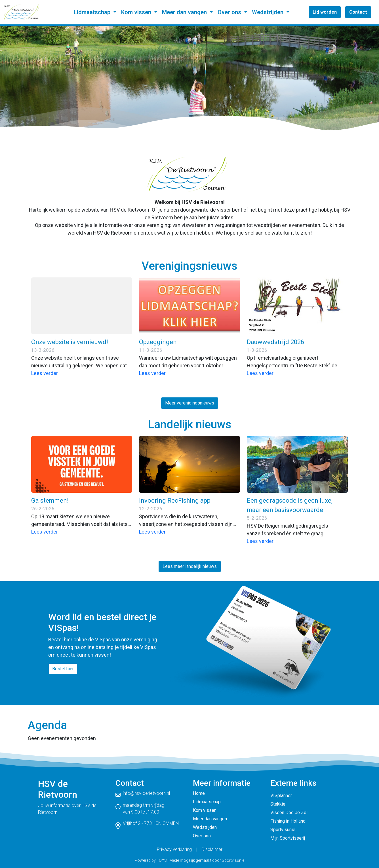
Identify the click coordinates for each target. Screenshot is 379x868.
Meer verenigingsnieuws (190, 403)
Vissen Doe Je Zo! (289, 813)
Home (199, 793)
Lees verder (45, 373)
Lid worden (325, 12)
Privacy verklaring (174, 849)
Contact (358, 12)
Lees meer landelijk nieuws (190, 566)
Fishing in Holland (288, 821)
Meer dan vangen (185, 12)
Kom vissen (137, 12)
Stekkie (278, 804)
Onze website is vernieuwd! (70, 342)
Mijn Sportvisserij (288, 838)
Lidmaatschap (93, 12)
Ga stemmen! (50, 501)
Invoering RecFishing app (175, 501)
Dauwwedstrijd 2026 (275, 342)
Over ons (230, 12)
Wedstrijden (268, 12)
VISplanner (281, 796)
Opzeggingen (158, 342)
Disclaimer (212, 849)
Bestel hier (63, 669)
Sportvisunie (283, 830)
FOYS (162, 860)
